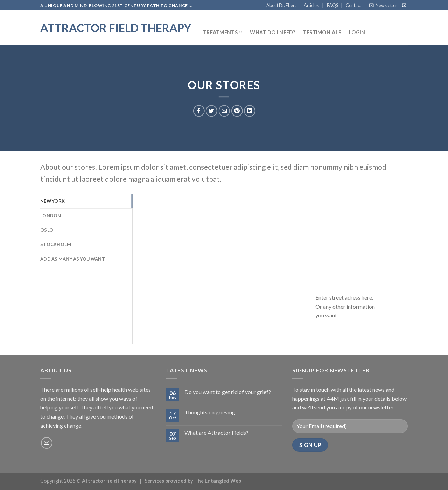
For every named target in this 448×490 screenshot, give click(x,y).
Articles (311, 5)
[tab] (86, 201)
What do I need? (272, 32)
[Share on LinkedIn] (250, 111)
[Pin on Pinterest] (237, 111)
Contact (353, 5)
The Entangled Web (218, 481)
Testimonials (322, 32)
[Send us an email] (404, 6)
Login (357, 32)
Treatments (223, 32)
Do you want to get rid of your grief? (228, 392)
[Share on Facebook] (199, 111)
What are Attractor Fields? (216, 432)
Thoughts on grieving (210, 412)
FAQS (332, 5)
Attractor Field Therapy (116, 28)
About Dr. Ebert (281, 5)
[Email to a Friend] (224, 111)
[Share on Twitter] (212, 111)
